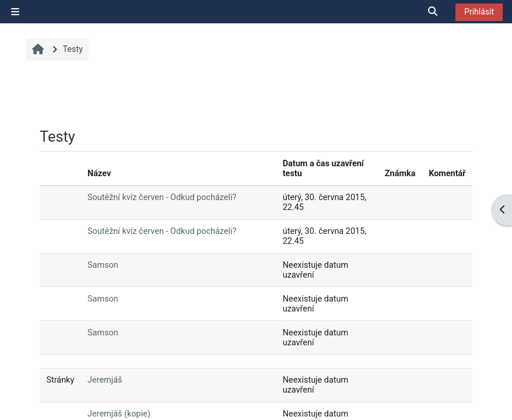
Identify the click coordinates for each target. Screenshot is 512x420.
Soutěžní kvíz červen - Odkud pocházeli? (162, 197)
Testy (73, 49)
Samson (103, 265)
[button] (433, 12)
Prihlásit (479, 12)
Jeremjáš (105, 380)
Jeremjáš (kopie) (119, 414)
